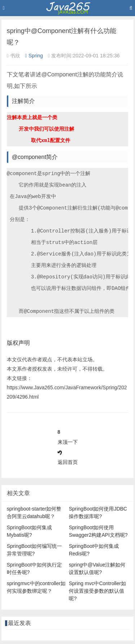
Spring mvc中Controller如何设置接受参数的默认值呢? (97, 591)
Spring (34, 56)
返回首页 (68, 462)
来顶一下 (68, 442)
